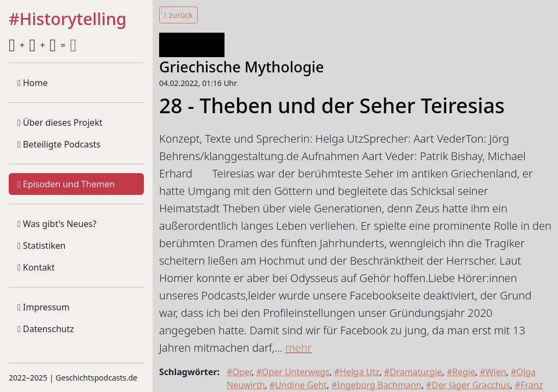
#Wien (493, 372)
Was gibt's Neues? (57, 224)
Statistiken (41, 246)
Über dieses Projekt (60, 122)
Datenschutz (46, 329)
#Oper (239, 372)
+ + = (43, 45)
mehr (298, 348)
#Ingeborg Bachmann (376, 385)
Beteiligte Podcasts (59, 144)
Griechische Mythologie (242, 67)
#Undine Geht (298, 385)
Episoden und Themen (66, 184)
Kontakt (36, 267)
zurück (178, 15)
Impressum (44, 307)
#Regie (461, 372)
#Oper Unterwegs (293, 372)
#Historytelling (68, 19)
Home (33, 83)
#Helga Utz (357, 372)
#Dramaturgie (413, 372)
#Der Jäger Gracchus (468, 385)
